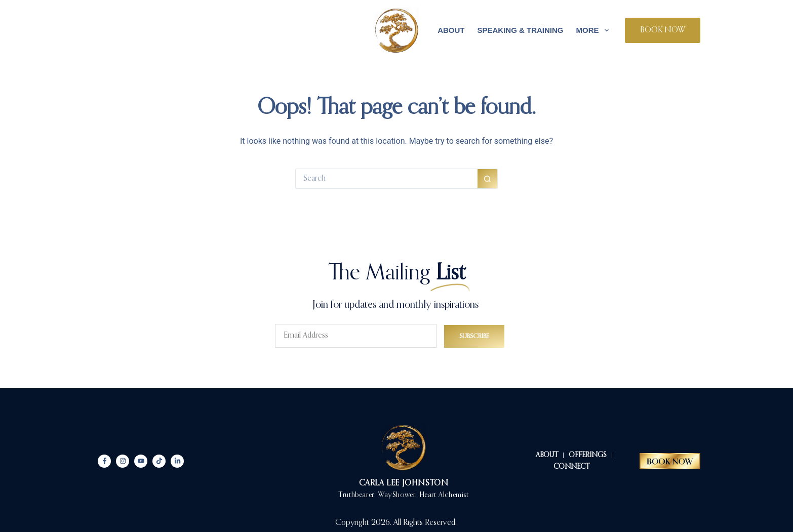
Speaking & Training (520, 30)
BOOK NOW (663, 30)
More (594, 30)
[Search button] (488, 179)
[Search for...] (386, 179)
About (451, 30)
